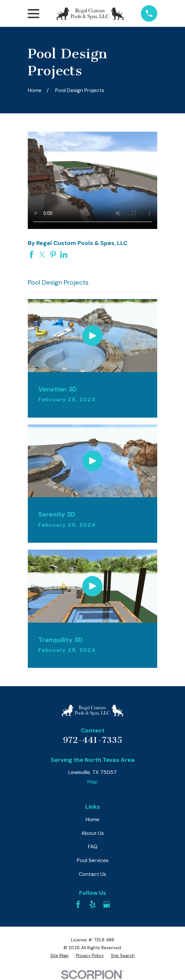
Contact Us (92, 874)
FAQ (93, 847)
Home (92, 819)
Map (92, 782)
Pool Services (93, 860)
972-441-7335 (93, 740)
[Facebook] (78, 904)
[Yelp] (92, 904)
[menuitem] (59, 956)
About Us (93, 833)
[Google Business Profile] (107, 904)
